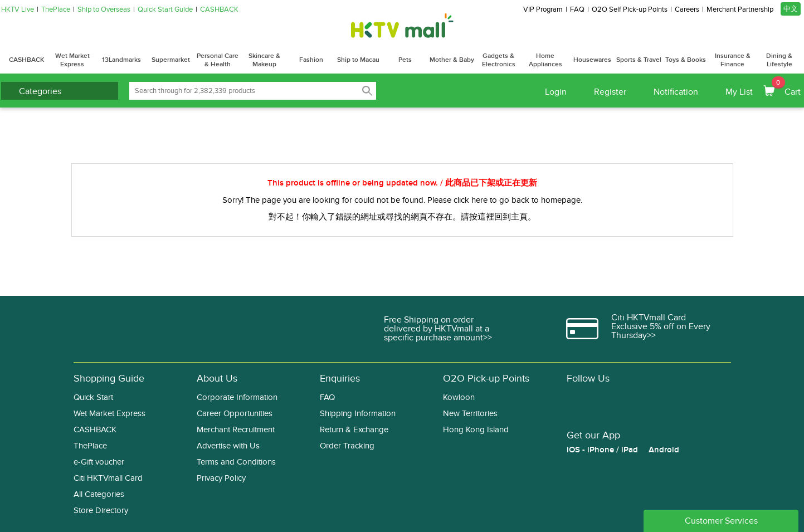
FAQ (577, 10)
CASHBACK (219, 10)
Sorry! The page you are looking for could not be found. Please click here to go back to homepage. (402, 200)
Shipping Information (358, 414)
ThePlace (56, 10)
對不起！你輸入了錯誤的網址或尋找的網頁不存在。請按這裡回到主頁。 (402, 217)
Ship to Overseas (104, 10)
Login (556, 92)
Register (610, 92)
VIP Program (543, 10)
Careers (687, 10)
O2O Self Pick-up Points (630, 10)
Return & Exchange (354, 430)
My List (739, 92)
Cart (786, 87)
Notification (676, 92)
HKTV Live (18, 10)
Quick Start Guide (165, 10)
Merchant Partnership (740, 10)
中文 (791, 9)
